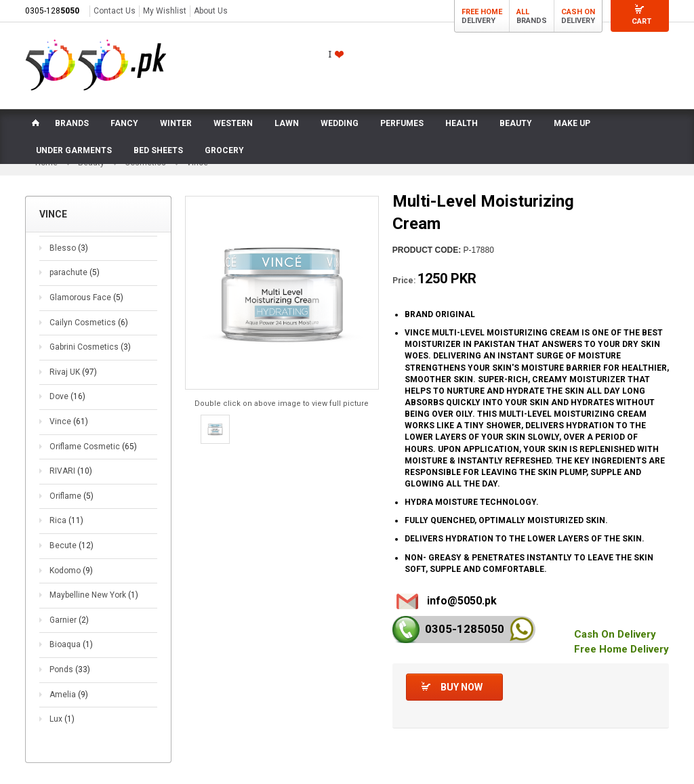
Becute (72, 546)
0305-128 (52, 11)
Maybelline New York (94, 596)
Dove (67, 397)
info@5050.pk (462, 601)
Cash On (578, 12)
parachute (75, 273)
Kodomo (71, 571)
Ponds (70, 670)
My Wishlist (165, 11)
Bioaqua (71, 645)
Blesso (69, 249)
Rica (66, 521)
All (523, 12)
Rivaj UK (73, 373)
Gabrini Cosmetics (90, 348)
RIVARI (71, 472)
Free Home (482, 12)
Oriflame (72, 497)
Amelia (69, 695)
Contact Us (115, 11)
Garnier (69, 621)
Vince (69, 422)
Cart (641, 21)
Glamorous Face (86, 298)
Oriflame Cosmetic (93, 447)
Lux (62, 720)
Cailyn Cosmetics (89, 323)
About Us (211, 11)
